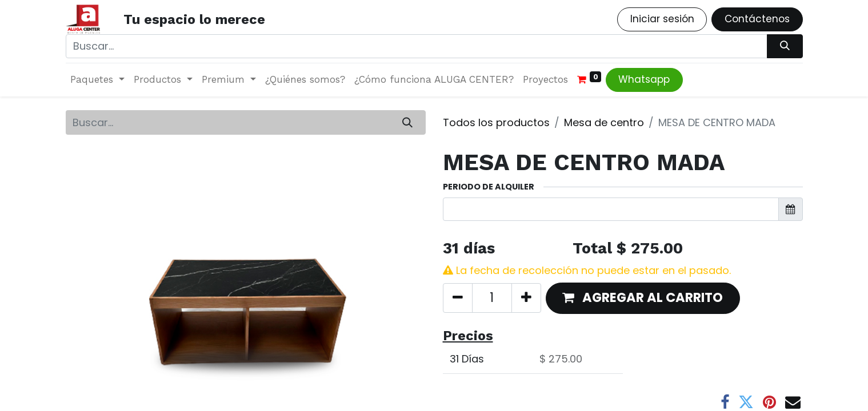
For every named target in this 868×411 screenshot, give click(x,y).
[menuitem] (305, 80)
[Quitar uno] (458, 298)
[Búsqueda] (785, 46)
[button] (643, 298)
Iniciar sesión (662, 19)
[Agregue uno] (526, 298)
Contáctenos (757, 19)
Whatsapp (644, 79)
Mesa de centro (604, 122)
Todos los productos (496, 122)
